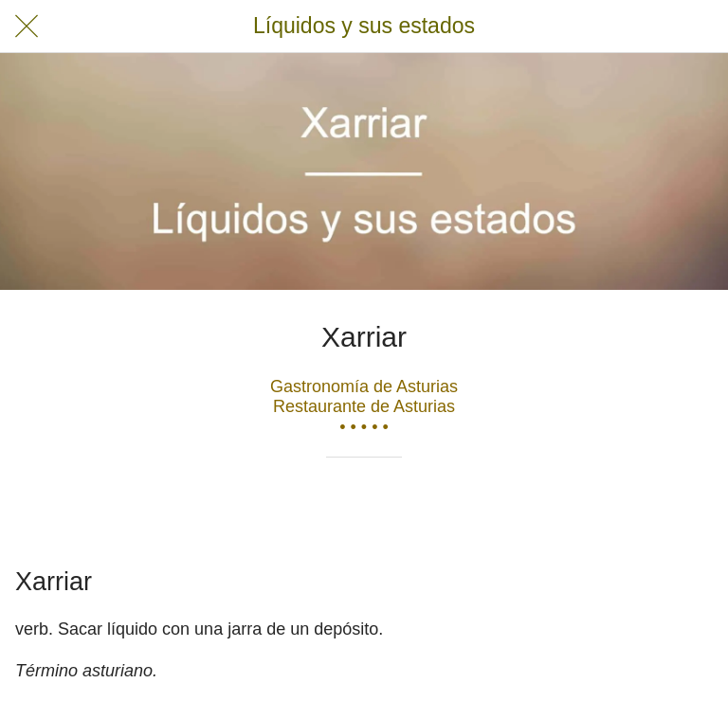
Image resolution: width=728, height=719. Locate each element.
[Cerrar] (27, 27)
